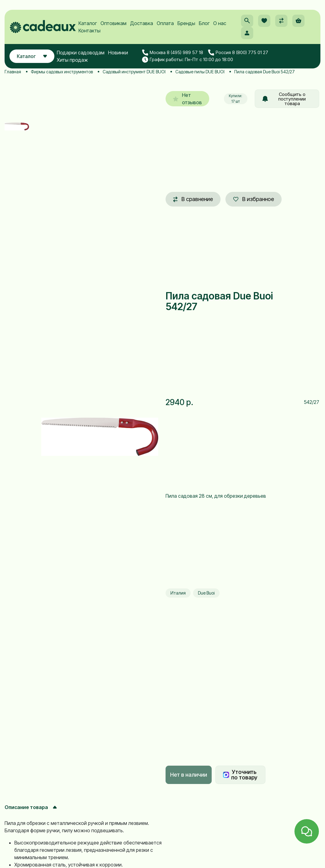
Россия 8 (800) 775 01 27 (238, 53)
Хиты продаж (72, 60)
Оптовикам (113, 23)
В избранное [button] (254, 199)
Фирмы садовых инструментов (62, 72)
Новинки (118, 53)
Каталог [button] (32, 56)
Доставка (142, 23)
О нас (220, 23)
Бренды (186, 23)
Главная (13, 72)
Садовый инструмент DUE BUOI (134, 72)
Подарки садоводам (81, 53)
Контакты (89, 31)
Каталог (88, 23)
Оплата (165, 23)
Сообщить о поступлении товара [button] (284, 99)
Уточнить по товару (240, 775)
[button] (247, 21)
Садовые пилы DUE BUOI (200, 72)
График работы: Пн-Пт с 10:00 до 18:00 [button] (188, 60)
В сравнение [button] (193, 199)
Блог (204, 23)
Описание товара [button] (31, 807)
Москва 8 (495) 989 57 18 (173, 53)
